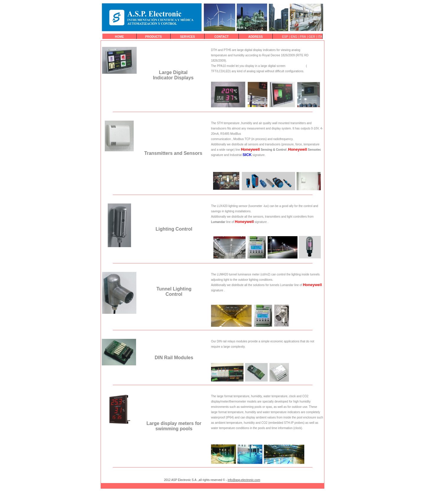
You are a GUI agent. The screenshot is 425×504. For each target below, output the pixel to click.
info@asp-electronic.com (244, 480)
